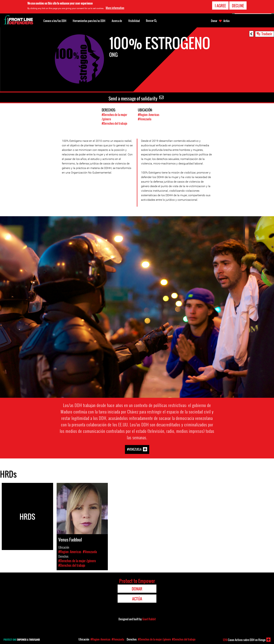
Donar (214, 21)
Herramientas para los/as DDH (89, 21)
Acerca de (117, 21)
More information (115, 8)
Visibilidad (134, 21)
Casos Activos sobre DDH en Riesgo (244, 640)
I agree (220, 6)
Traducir (267, 34)
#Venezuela (145, 119)
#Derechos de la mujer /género (154, 639)
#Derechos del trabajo (114, 123)
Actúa (226, 21)
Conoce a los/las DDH (55, 21)
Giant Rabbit (149, 619)
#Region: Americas (149, 115)
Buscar (151, 20)
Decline (238, 6)
